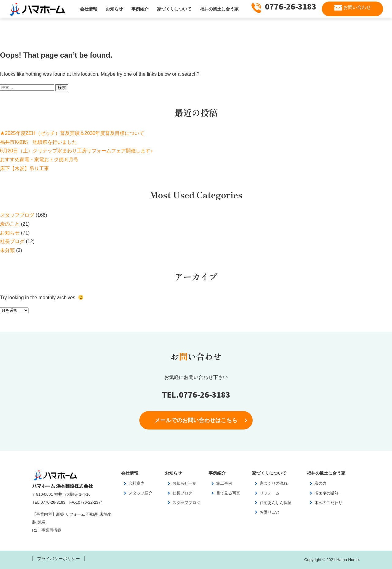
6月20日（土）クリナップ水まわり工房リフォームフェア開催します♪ (76, 151)
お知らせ (114, 9)
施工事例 (224, 483)
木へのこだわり (328, 503)
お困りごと (270, 512)
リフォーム (270, 493)
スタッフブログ (17, 215)
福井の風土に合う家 (219, 9)
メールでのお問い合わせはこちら (196, 420)
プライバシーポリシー (58, 559)
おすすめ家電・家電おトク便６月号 (39, 160)
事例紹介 (140, 9)
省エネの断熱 (326, 493)
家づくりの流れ (274, 483)
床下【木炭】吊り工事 (24, 168)
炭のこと (10, 224)
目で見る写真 (228, 493)
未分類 (7, 250)
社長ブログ (12, 241)
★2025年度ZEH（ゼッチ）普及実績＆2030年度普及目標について (72, 133)
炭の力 (320, 483)
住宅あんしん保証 (276, 503)
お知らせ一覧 (184, 483)
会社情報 (89, 9)
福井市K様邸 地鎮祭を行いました (38, 142)
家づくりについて (174, 9)
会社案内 (137, 483)
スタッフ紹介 (141, 493)
